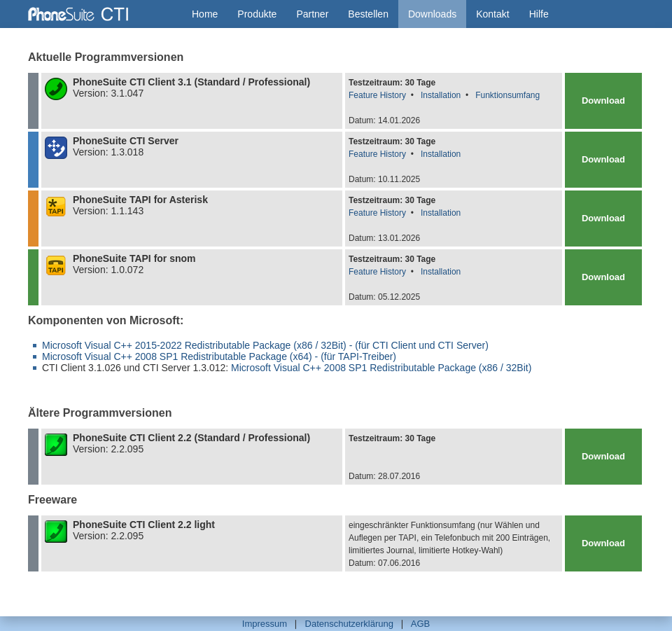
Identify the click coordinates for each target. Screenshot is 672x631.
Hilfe (539, 14)
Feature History (377, 95)
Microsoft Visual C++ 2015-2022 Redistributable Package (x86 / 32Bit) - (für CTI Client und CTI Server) (265, 345)
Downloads (432, 14)
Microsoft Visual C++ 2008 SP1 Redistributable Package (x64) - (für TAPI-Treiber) (219, 356)
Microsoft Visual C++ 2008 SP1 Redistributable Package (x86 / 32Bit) (381, 368)
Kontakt (492, 14)
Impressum (265, 624)
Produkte (257, 14)
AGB (420, 624)
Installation (441, 95)
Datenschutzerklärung (349, 624)
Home (205, 14)
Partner (312, 14)
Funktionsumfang (507, 95)
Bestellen (368, 14)
